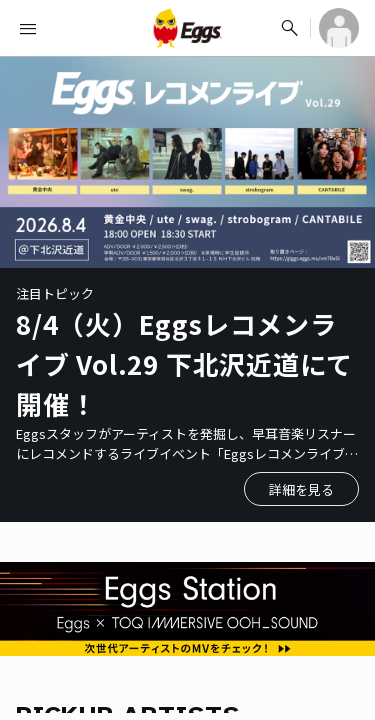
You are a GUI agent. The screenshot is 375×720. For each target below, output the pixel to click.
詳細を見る (301, 489)
